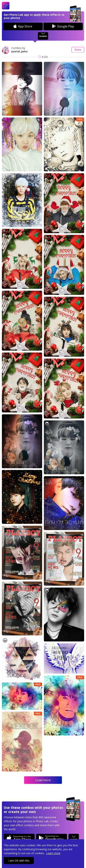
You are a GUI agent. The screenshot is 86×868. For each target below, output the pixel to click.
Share (78, 50)
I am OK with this (19, 861)
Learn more (53, 853)
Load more (43, 780)
